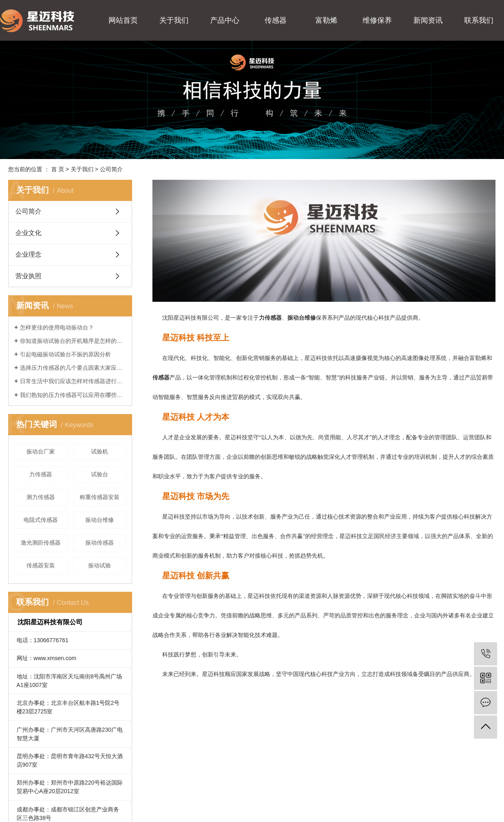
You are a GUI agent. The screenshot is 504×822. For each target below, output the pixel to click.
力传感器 (41, 474)
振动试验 (100, 565)
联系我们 (479, 20)
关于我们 (174, 20)
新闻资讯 (428, 20)
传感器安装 (41, 565)
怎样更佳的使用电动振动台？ (57, 327)
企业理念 (28, 254)
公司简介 (28, 211)
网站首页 (123, 20)
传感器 (276, 20)
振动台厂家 (41, 451)
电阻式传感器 (41, 520)
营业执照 (28, 276)
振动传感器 (100, 543)
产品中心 (225, 20)
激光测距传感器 (41, 543)
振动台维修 (100, 520)
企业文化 (28, 233)
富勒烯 (326, 20)
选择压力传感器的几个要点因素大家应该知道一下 (73, 368)
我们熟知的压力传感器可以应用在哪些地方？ (73, 395)
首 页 (58, 169)
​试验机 (100, 451)
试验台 (100, 474)
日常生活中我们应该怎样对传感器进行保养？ (73, 381)
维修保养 (377, 20)
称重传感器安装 (100, 497)
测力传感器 (41, 497)
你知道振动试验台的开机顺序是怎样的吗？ (73, 341)
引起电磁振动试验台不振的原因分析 (65, 354)
